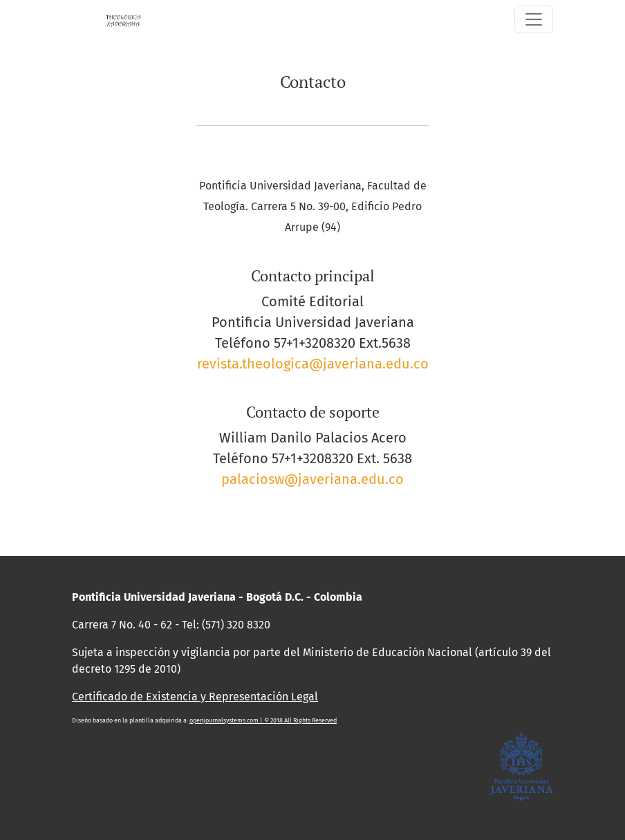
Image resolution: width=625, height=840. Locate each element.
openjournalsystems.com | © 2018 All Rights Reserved (263, 720)
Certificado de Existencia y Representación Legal (195, 697)
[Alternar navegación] (534, 19)
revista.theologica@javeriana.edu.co (313, 364)
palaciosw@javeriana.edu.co (312, 479)
